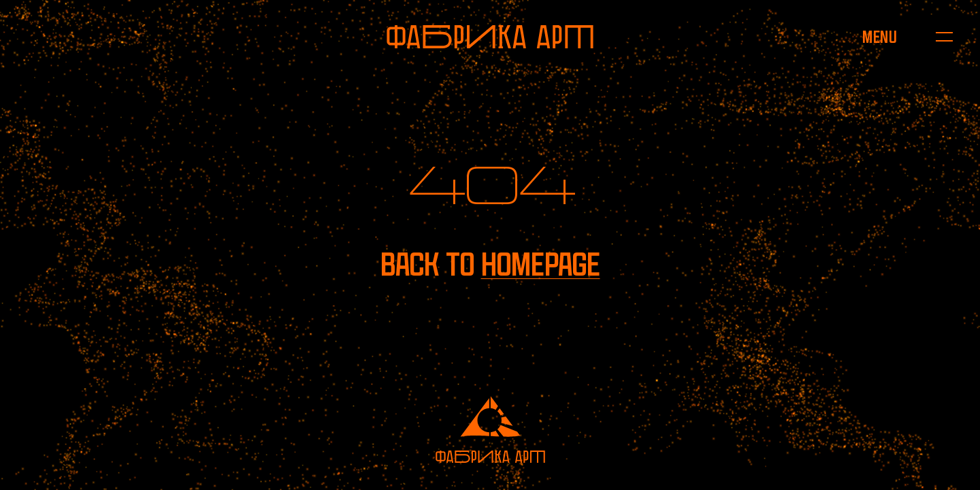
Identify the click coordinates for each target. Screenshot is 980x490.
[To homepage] (490, 37)
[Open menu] (880, 37)
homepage (541, 264)
